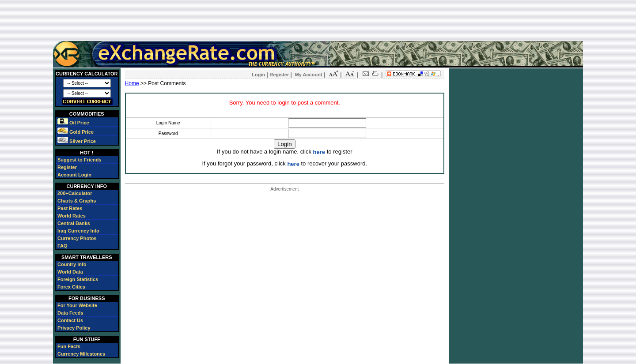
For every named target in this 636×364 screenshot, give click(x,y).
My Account (309, 75)
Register (67, 167)
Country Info (72, 264)
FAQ (62, 246)
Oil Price (73, 123)
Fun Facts (69, 346)
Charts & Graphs (77, 201)
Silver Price (77, 141)
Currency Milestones (81, 354)
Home (132, 83)
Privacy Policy (74, 328)
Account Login (74, 175)
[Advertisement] (318, 20)
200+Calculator (75, 193)
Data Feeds (70, 313)
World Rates (72, 216)
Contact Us (70, 320)
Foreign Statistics (78, 279)
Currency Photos (77, 238)
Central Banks (74, 223)
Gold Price (76, 132)
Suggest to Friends (79, 160)
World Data (70, 272)
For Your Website (77, 305)
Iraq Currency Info (78, 231)
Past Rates (70, 208)
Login (258, 75)
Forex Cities (71, 287)
